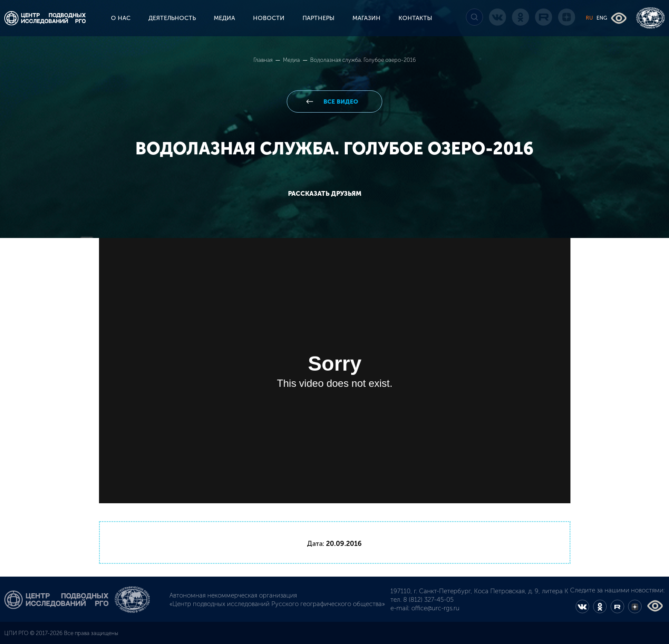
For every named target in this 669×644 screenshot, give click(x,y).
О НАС (121, 18)
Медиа (292, 60)
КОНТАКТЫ (415, 18)
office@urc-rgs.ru (435, 608)
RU (589, 18)
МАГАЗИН (366, 18)
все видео (340, 102)
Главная (264, 60)
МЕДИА (224, 18)
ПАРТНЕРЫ (319, 18)
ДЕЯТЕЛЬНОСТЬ (172, 18)
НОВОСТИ (269, 18)
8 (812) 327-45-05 (428, 600)
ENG (602, 18)
